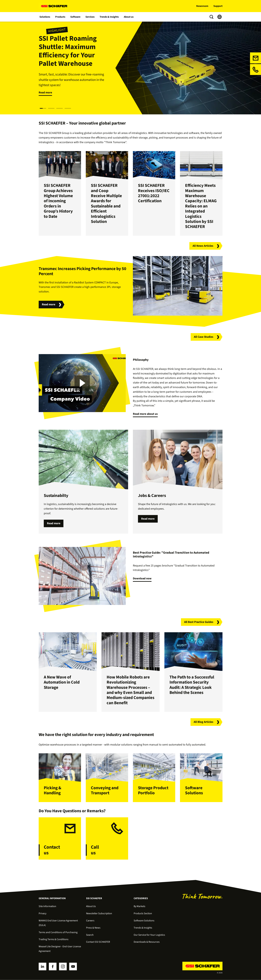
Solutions (45, 17)
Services (90, 17)
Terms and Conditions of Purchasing (58, 932)
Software (76, 17)
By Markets (139, 906)
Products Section (143, 913)
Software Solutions (144, 921)
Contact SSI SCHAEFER (98, 942)
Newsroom (202, 6)
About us (129, 17)
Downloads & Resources (147, 942)
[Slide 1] (43, 108)
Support (218, 6)
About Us (91, 906)
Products (60, 17)
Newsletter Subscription (99, 913)
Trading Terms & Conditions (54, 939)
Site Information (47, 906)
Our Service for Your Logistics (149, 935)
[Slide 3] (60, 108)
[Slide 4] (68, 108)
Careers (90, 921)
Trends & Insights (109, 17)
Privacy (42, 913)
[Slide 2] (51, 108)
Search (90, 935)
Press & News (93, 928)
